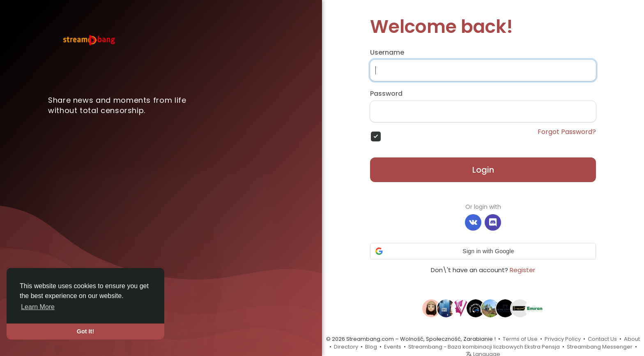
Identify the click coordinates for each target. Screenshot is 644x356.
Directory (346, 347)
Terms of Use (520, 339)
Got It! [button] (85, 331)
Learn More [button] (38, 307)
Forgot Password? (567, 132)
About (632, 339)
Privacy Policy (563, 339)
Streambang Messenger (600, 347)
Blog (371, 347)
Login (483, 170)
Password (386, 94)
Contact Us (602, 339)
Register (522, 270)
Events (393, 347)
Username (387, 53)
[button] (483, 251)
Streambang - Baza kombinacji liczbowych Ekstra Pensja (484, 347)
